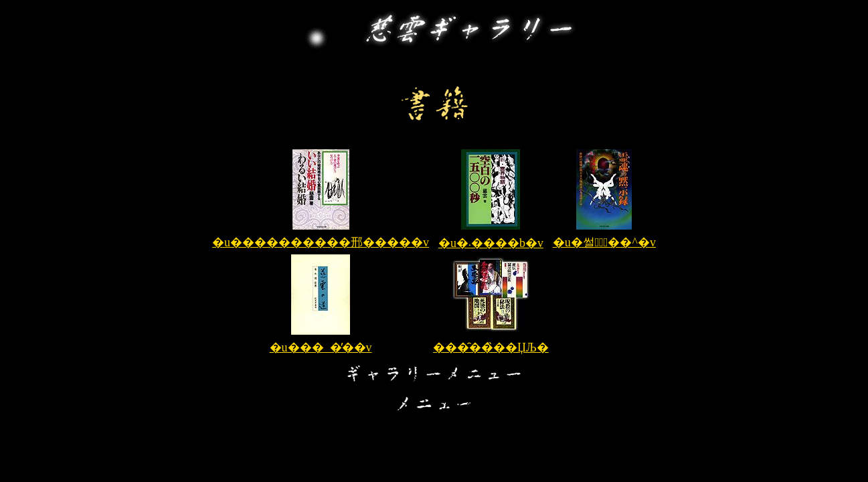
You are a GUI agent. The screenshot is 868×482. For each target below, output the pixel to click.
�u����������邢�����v (321, 242)
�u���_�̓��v (321, 347)
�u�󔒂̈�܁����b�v (491, 243)
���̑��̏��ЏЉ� (491, 347)
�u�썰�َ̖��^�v (604, 242)
